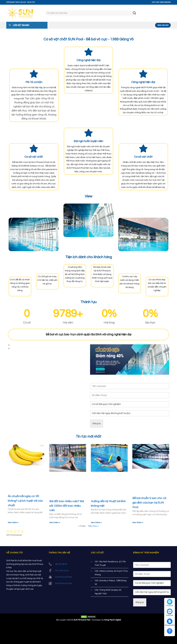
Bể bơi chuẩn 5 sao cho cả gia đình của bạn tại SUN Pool (149, 503)
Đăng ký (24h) (170, 622)
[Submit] (134, 13)
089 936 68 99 (61, 564)
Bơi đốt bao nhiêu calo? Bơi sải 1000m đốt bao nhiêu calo (67, 506)
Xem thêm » (13, 523)
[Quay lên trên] (170, 631)
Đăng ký (97, 423)
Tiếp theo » (93, 526)
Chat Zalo (170, 612)
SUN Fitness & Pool (63, 577)
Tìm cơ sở (170, 603)
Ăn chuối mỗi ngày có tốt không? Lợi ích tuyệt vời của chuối (25, 501)
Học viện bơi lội (62, 571)
